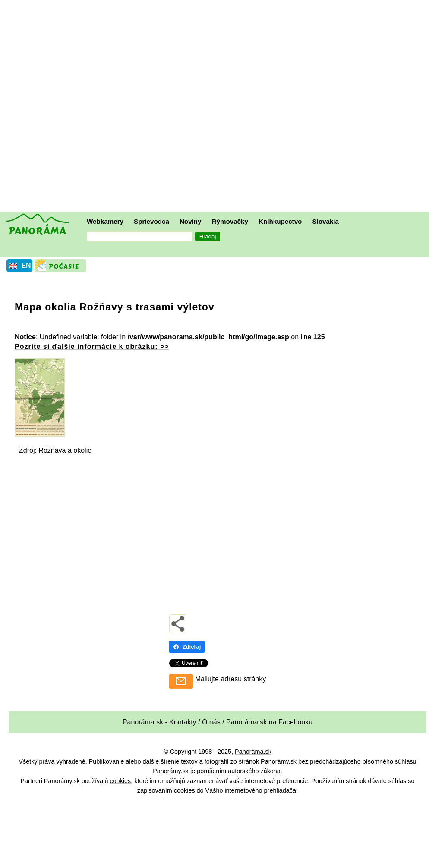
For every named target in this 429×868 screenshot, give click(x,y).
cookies (120, 781)
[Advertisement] (96, 107)
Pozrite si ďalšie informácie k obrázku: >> (92, 346)
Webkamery (105, 221)
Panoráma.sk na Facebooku (269, 722)
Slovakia (325, 221)
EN (26, 265)
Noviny (191, 221)
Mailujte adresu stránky (231, 679)
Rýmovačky (230, 221)
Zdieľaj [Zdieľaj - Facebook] (187, 647)
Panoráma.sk (253, 752)
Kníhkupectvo (280, 221)
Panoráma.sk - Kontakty (159, 722)
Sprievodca (151, 221)
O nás (211, 722)
